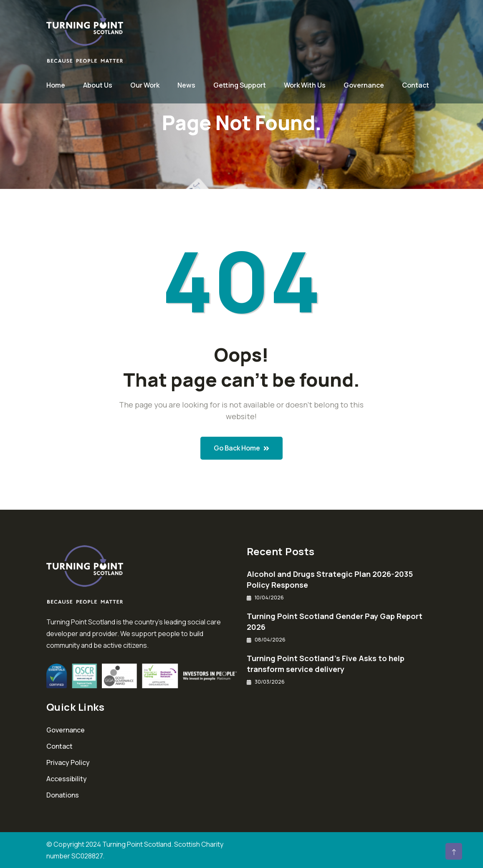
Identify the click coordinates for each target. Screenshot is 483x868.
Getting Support (240, 85)
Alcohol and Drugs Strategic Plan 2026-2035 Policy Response (330, 579)
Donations (63, 795)
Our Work (145, 85)
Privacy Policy (68, 762)
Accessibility (67, 779)
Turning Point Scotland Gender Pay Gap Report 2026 (335, 621)
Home (56, 85)
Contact (416, 85)
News (186, 85)
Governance (364, 85)
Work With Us (305, 85)
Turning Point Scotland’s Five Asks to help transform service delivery (326, 664)
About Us (98, 85)
